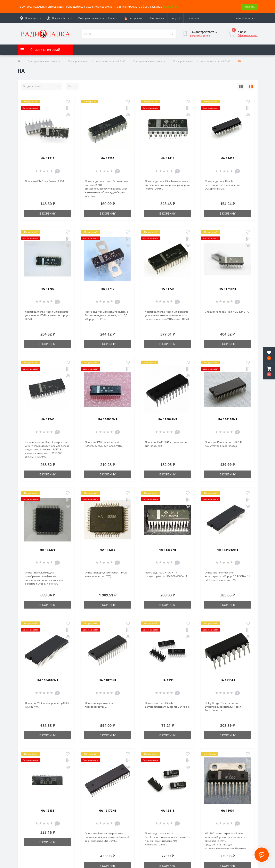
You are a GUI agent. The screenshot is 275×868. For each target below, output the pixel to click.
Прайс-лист (194, 18)
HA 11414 (167, 158)
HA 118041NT (167, 419)
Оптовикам (157, 18)
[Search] (171, 33)
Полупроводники (78, 61)
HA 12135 (47, 810)
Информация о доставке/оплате (98, 18)
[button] (269, 371)
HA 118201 (48, 549)
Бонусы (175, 18)
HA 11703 (47, 288)
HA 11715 (108, 288)
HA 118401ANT (227, 549)
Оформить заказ (248, 35)
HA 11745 (47, 419)
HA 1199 (167, 680)
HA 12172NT (108, 810)
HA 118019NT (108, 419)
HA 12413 (167, 810)
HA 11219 (47, 158)
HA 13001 (228, 810)
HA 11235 (108, 158)
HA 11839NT (167, 549)
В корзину (47, 213)
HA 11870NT (108, 680)
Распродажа (134, 18)
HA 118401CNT (47, 680)
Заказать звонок (200, 35)
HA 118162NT (228, 419)
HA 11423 (228, 158)
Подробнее (170, 6)
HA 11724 (167, 288)
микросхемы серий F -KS (111, 61)
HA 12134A (227, 680)
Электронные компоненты (44, 61)
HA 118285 (107, 549)
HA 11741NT (228, 288)
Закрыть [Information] (249, 6)
